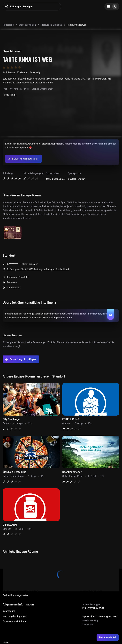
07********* (12, 264)
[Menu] (112, 7)
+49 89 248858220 (93, 608)
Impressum (9, 611)
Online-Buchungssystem (16, 595)
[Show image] (13, 233)
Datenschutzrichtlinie (14, 621)
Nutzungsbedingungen (15, 616)
